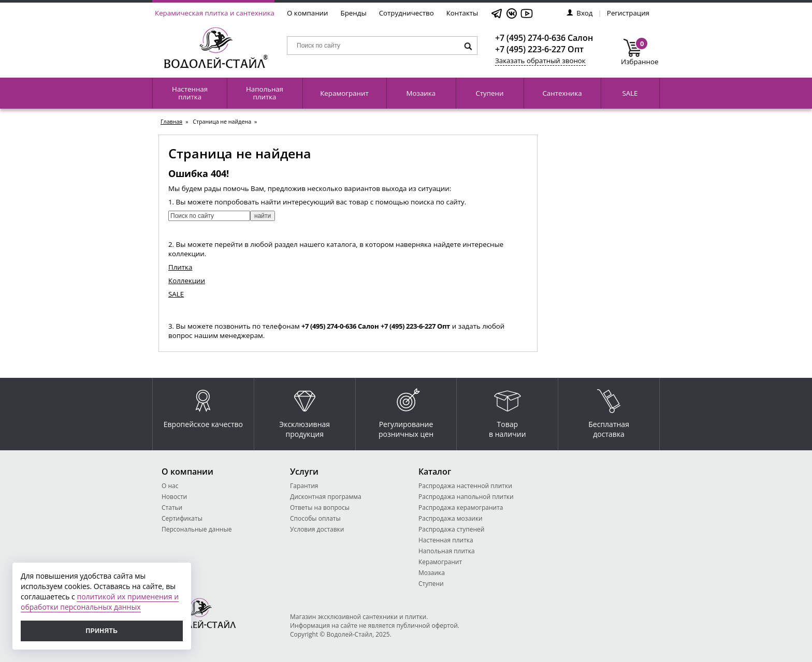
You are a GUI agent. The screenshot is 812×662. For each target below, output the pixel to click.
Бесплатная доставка (609, 411)
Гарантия (304, 486)
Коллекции (187, 281)
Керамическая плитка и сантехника (215, 13)
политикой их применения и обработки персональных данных (100, 602)
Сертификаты (182, 518)
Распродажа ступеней (451, 529)
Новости (174, 497)
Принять (102, 631)
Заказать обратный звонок (540, 61)
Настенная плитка (190, 93)
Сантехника (562, 93)
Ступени (489, 93)
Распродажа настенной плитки (465, 486)
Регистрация (628, 13)
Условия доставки (317, 529)
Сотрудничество (407, 13)
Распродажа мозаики (451, 518)
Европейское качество (203, 406)
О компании (308, 13)
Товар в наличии (508, 411)
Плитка (180, 267)
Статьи (172, 507)
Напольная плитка (265, 93)
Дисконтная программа (326, 497)
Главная (171, 122)
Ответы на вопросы (320, 507)
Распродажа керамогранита (461, 507)
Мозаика (421, 93)
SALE (630, 93)
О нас (170, 486)
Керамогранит (344, 93)
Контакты (462, 13)
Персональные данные (197, 529)
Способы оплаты (315, 518)
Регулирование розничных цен (406, 411)
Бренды (354, 13)
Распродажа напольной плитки (466, 497)
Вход (579, 13)
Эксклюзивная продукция (304, 411)
